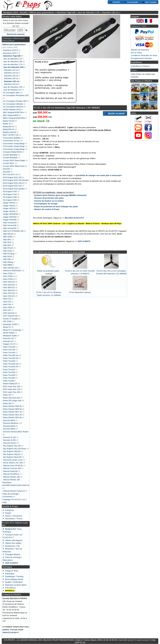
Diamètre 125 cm (11, 76)
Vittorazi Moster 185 (11, 477)
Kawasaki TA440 (10, 324)
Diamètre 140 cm (11, 84)
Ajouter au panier (115, 113)
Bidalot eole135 (10, 132)
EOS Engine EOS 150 (12, 186)
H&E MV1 (7, 240)
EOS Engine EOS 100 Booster (16, 180)
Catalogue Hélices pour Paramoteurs (13, 39)
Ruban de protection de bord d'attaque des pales (56, 207)
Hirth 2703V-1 (9, 276)
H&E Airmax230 (10, 225)
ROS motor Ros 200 (12, 392)
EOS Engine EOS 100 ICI (14, 183)
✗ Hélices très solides (12, 543)
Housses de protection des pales (49, 198)
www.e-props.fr (143, 640)
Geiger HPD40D (10, 220)
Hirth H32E (8, 307)
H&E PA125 (8, 248)
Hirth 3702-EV (9, 296)
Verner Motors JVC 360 (13, 463)
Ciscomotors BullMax (12, 138)
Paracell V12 (8, 341)
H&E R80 (7, 259)
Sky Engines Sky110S (12, 457)
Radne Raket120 (10, 384)
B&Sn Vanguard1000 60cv (14, 118)
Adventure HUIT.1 (10, 53)
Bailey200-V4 (9, 129)
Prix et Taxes (136, 53)
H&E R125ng (9, 254)
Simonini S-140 (9, 437)
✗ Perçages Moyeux (11, 554)
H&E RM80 (8, 265)
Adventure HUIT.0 (10, 50)
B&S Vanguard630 (11, 115)
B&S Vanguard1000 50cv (14, 112)
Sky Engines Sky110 (12, 454)
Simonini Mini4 (9, 429)
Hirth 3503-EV (9, 290)
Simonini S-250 (9, 440)
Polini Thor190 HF (11, 358)
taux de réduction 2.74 (13, 64)
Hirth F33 (7, 302)
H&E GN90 (8, 237)
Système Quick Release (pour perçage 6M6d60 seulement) (60, 195)
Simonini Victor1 (10, 443)
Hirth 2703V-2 (9, 279)
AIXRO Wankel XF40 (12, 110)
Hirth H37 (7, 310)
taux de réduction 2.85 (89, 12)
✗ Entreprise (8, 510)
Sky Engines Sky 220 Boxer (15, 449)
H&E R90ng (8, 262)
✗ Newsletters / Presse (12, 519)
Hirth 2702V (8, 273)
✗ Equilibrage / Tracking (13, 576)
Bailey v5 (7, 124)
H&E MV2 (7, 242)
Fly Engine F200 (10, 197)
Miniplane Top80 (10, 336)
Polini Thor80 (9, 381)
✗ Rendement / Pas (11, 546)
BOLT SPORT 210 (11, 135)
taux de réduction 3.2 (12, 90)
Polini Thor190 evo (11, 355)
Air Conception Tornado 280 (15, 101)
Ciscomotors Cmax (11, 141)
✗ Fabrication (9, 574)
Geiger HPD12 (9, 206)
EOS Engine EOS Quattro (14, 189)
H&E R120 (7, 251)
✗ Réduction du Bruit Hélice (14, 585)
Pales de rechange (10, 494)
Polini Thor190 (9, 353)
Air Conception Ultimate (13, 104)
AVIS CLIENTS (84, 241)
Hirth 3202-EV (9, 282)
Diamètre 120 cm (11, 73)
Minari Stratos (9, 333)
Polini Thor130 (9, 350)
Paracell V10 (8, 338)
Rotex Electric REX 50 (12, 417)
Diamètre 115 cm (11, 70)
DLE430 (6, 172)
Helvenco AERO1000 (12, 271)
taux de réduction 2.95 (13, 87)
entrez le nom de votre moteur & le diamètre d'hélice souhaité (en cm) (16, 23)
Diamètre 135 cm (110, 12)
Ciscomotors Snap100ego (14, 144)
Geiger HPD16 (9, 211)
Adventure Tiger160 (66, 12)
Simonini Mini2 (9, 420)
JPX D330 (7, 321)
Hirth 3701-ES (9, 293)
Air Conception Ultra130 (13, 107)
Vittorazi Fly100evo (11, 474)
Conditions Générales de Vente (144, 55)
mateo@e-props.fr (11, 632)
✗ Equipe (7, 513)
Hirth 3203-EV (9, 285)
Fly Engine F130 (10, 194)
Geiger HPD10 (9, 203)
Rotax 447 (7, 395)
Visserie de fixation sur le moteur (49, 201)
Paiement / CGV (138, 26)
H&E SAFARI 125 (10, 268)
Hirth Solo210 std (10, 316)
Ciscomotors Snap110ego (14, 146)
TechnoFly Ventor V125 (13, 460)
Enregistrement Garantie (141, 58)
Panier (134, 70)
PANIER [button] (115, 2)
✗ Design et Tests (10, 571)
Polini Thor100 (9, 347)
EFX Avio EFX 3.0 (11, 175)
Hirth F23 (7, 299)
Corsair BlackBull (10, 158)
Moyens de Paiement (140, 50)
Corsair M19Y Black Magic (14, 160)
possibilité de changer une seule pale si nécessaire (99, 175)
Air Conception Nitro (11, 93)
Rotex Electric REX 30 (12, 415)
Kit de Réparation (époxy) (80, 292)
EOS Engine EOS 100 (12, 177)
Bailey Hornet (9, 121)
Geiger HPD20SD (11, 214)
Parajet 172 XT (9, 344)
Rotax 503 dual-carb (12, 398)
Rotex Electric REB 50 (12, 409)
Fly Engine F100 (10, 191)
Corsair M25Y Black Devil (14, 166)
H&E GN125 (8, 234)
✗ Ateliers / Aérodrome (12, 516)
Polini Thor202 (9, 370)
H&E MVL (7, 245)
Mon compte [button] (149, 2)
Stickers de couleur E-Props (47, 209)
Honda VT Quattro (11, 319)
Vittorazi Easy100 (10, 471)
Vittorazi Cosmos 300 (12, 468)
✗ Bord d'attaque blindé (13, 579)
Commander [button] (131, 2)
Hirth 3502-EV (9, 288)
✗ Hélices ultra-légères (12, 540)
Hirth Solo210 (9, 313)
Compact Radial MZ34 (12, 152)
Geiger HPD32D (10, 217)
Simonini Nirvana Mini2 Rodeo (16, 432)
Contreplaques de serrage (46, 204)
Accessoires (8, 497)
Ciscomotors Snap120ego (14, 149)
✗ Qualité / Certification (13, 582)
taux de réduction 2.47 (13, 59)
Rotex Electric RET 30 (12, 412)
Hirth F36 (7, 304)
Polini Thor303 (9, 378)
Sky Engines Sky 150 (12, 446)
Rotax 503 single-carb (12, 401)
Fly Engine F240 (10, 200)
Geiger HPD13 (9, 208)
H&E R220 (7, 257)
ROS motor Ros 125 (12, 389)
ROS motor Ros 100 (12, 386)
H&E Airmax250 (10, 228)
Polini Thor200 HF (11, 367)
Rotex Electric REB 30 (12, 406)
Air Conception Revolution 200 (16, 95)
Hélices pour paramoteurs (42, 12)
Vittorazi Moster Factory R (14, 491)
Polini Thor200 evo (11, 364)
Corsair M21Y (9, 163)
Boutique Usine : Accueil (15, 12)
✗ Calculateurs (9, 588)
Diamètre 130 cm (11, 78)
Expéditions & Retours (140, 66)
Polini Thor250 (9, 372)
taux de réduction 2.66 (13, 62)
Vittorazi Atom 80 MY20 (13, 466)
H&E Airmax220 (10, 223)
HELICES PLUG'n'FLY (74, 218)
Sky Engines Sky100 (12, 451)
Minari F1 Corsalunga (12, 330)
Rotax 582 (7, 403)
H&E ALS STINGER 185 (13, 231)
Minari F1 (7, 327)
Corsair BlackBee (10, 155)
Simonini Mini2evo (11, 423)
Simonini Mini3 (9, 426)
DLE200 (6, 169)
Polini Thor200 (9, 361)
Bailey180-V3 (9, 127)
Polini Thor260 (9, 375)
